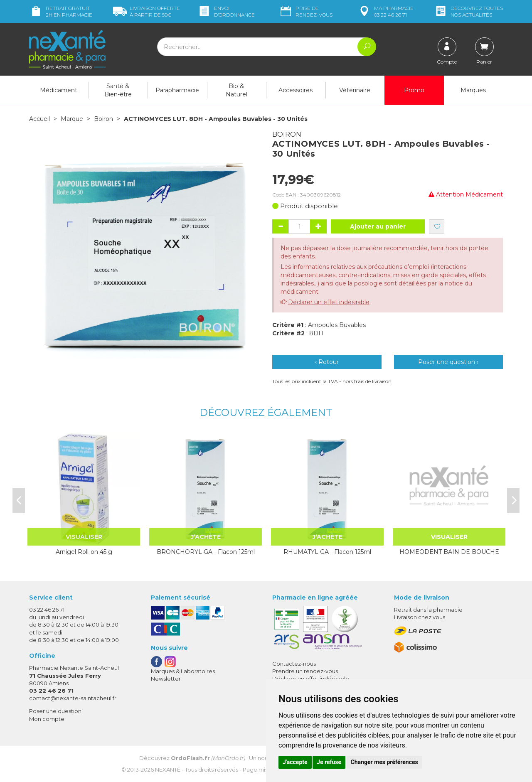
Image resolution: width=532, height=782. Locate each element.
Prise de (306, 11)
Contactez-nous (294, 664)
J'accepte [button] (295, 762)
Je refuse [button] (329, 762)
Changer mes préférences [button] (384, 762)
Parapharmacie (177, 90)
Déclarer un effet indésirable (329, 302)
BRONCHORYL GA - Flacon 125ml (206, 552)
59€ (147, 11)
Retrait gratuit (61, 11)
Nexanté (168, 770)
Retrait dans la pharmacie (428, 610)
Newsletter (166, 679)
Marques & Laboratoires (183, 671)
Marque (72, 119)
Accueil (39, 119)
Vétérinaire (355, 90)
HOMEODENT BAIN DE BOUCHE (449, 552)
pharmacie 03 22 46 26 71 (385, 11)
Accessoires (296, 90)
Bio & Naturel (236, 90)
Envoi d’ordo (226, 11)
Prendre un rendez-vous (305, 671)
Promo (414, 90)
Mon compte (47, 719)
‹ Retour (327, 362)
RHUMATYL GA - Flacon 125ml (327, 552)
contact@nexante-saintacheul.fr (73, 698)
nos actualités (468, 11)
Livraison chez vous (420, 617)
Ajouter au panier (378, 226)
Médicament (59, 90)
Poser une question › (448, 362)
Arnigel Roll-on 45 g (84, 552)
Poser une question (55, 711)
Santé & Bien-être (118, 90)
